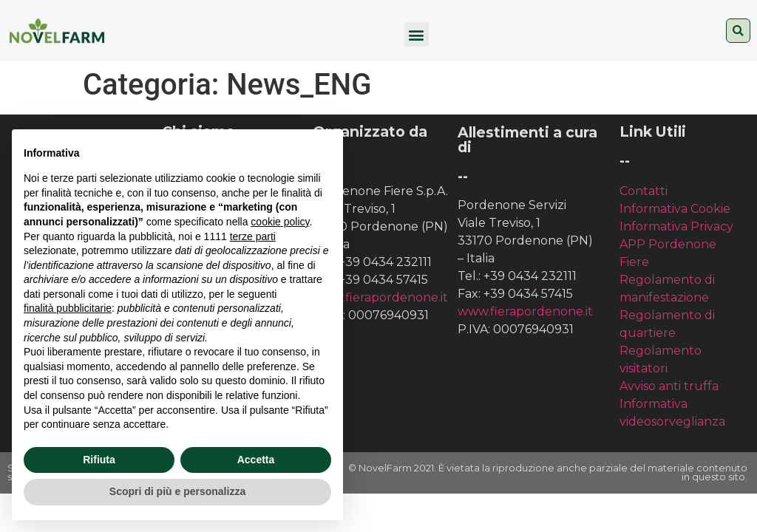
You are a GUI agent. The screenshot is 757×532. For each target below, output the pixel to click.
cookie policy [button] (280, 222)
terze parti (253, 236)
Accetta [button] (256, 460)
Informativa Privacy (676, 226)
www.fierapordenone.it (380, 297)
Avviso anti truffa (669, 386)
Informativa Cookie (675, 209)
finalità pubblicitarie (68, 308)
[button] (417, 34)
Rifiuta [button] (99, 460)
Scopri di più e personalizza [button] (177, 491)
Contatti (644, 191)
